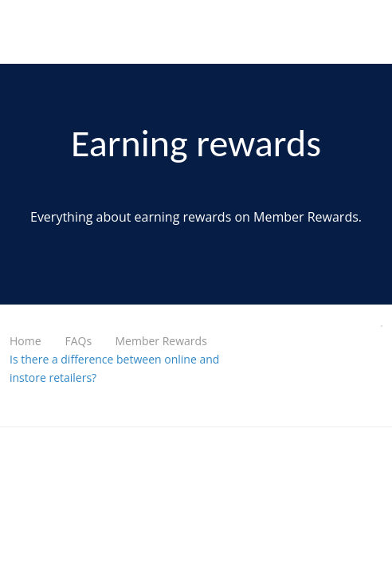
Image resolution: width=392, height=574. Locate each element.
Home (25, 341)
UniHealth (45, 32)
